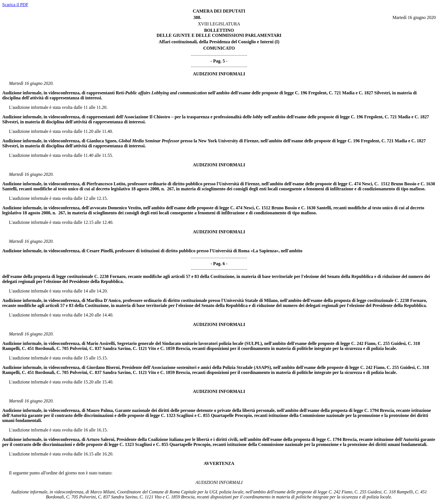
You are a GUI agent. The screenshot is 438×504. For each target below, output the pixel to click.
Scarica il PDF (15, 5)
